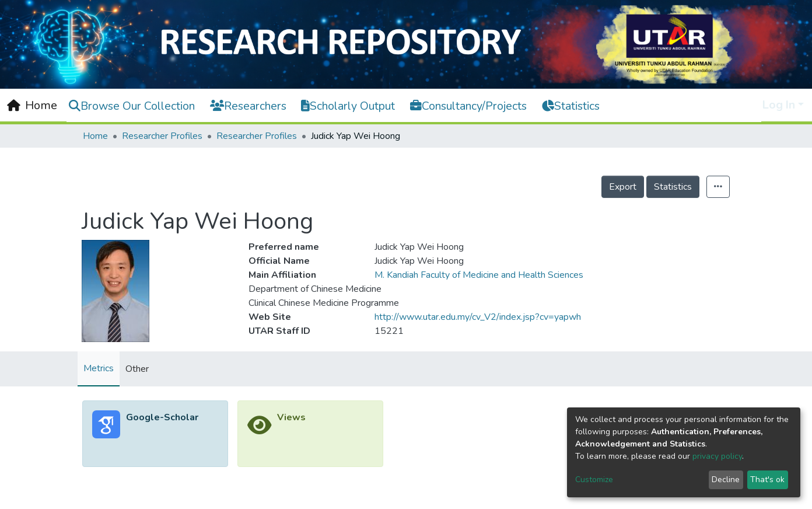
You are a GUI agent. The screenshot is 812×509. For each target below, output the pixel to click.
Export (623, 187)
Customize (594, 480)
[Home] (32, 106)
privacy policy (717, 456)
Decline (726, 480)
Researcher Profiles (162, 136)
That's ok (767, 480)
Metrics (99, 368)
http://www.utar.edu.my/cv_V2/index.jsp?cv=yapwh (478, 317)
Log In (779, 105)
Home (95, 136)
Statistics (673, 187)
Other (137, 369)
